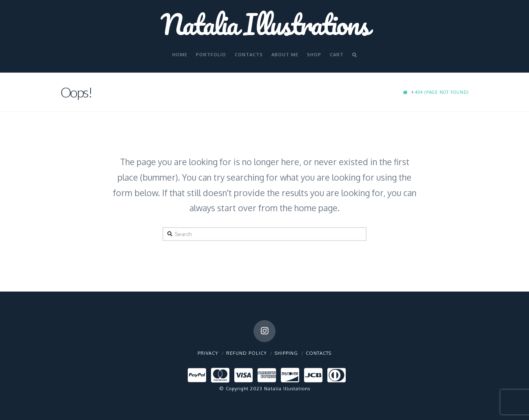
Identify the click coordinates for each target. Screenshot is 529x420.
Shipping (286, 353)
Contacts (319, 353)
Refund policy (247, 353)
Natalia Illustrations (264, 24)
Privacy (208, 353)
